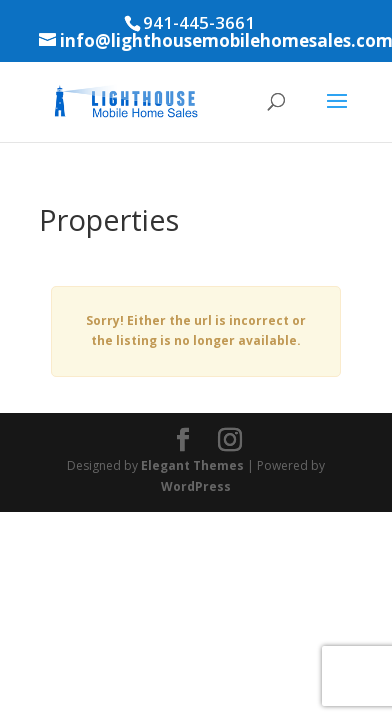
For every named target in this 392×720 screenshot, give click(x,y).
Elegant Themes (192, 465)
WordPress (196, 486)
